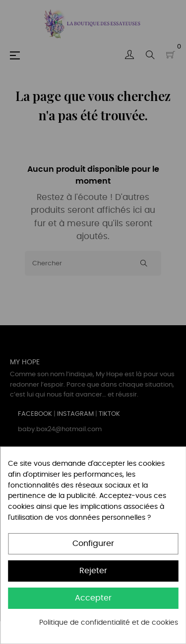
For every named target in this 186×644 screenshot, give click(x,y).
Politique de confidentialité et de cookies (109, 623)
